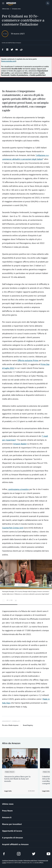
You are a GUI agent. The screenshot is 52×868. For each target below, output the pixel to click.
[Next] (16, 600)
